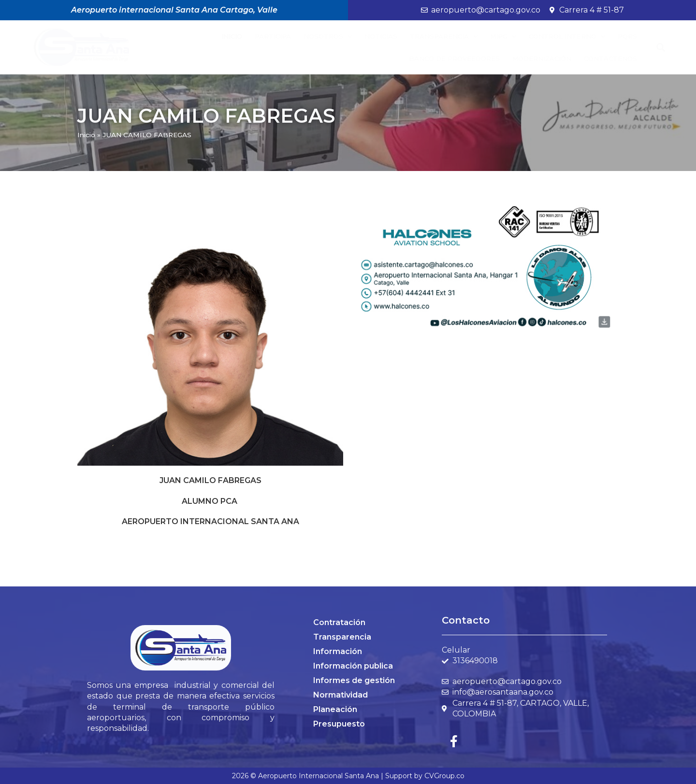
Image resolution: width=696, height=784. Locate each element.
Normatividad (341, 695)
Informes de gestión (354, 680)
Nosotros (328, 36)
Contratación (339, 622)
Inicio (232, 36)
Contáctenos (610, 58)
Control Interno (567, 36)
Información (338, 651)
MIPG (503, 36)
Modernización (542, 58)
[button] (661, 48)
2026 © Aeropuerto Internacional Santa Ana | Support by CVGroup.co (348, 776)
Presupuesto (339, 724)
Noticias (381, 36)
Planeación (335, 709)
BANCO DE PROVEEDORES (454, 58)
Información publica (353, 666)
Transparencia (444, 36)
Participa (273, 36)
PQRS (627, 36)
